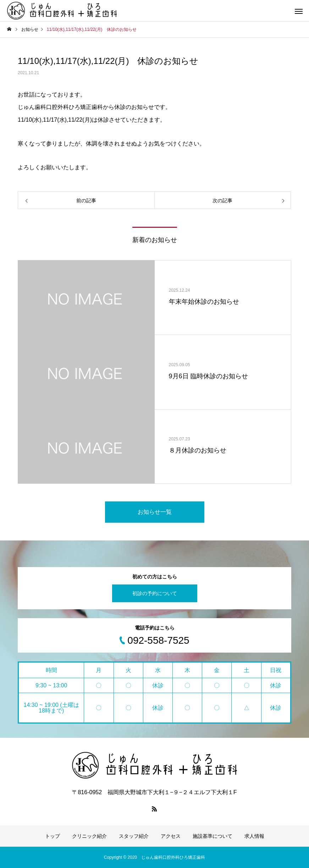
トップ (53, 836)
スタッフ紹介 (134, 836)
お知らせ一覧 (155, 512)
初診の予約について (155, 593)
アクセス (171, 836)
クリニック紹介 (89, 836)
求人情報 (254, 836)
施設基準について (213, 836)
